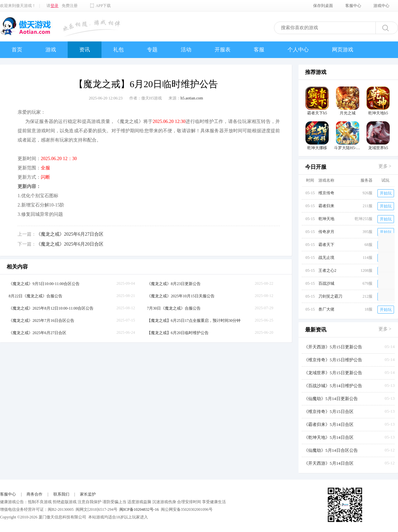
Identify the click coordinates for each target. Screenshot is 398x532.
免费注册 (70, 6)
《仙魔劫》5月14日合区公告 (331, 450)
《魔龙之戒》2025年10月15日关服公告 (181, 296)
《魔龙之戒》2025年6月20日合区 (70, 244)
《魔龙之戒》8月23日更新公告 (174, 284)
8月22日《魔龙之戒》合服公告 (35, 296)
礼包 (118, 50)
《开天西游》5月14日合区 (329, 463)
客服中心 (8, 494)
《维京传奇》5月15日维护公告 (333, 360)
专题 (152, 50)
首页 (17, 50)
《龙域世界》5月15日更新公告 (333, 373)
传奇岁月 (326, 232)
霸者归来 (326, 206)
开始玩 (386, 193)
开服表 (223, 50)
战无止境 (326, 258)
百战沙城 (326, 283)
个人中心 (298, 50)
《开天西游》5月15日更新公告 (333, 347)
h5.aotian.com (192, 98)
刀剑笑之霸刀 (330, 296)
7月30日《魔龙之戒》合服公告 (174, 308)
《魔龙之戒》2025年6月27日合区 (70, 234)
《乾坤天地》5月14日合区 (329, 437)
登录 (54, 6)
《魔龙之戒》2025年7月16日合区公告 (41, 321)
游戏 (51, 50)
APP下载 (103, 6)
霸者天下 (326, 245)
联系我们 (61, 494)
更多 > (385, 166)
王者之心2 (327, 270)
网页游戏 (343, 50)
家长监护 (88, 494)
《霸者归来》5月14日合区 (329, 424)
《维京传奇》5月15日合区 (329, 412)
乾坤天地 (326, 219)
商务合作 (34, 494)
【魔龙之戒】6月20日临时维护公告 (178, 333)
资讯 (85, 50)
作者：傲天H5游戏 (146, 98)
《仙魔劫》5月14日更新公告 (331, 399)
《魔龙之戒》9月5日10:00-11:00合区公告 (44, 284)
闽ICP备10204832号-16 (139, 509)
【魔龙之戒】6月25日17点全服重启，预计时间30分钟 (194, 321)
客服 (259, 50)
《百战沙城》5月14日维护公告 (333, 386)
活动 (186, 50)
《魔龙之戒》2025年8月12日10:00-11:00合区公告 (51, 308)
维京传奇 (326, 193)
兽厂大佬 (326, 309)
